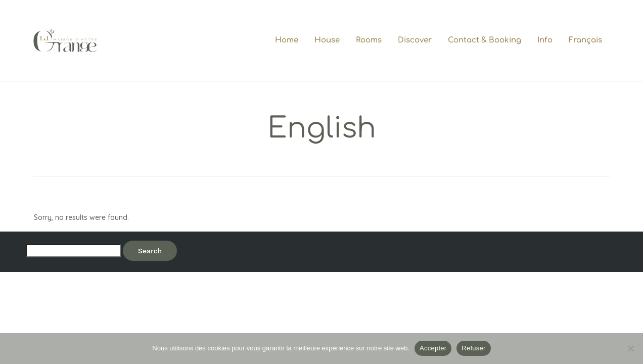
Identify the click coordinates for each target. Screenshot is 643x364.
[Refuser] (630, 348)
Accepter (433, 348)
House (327, 40)
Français (585, 40)
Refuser (473, 348)
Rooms (369, 40)
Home (287, 40)
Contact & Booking (485, 40)
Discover (415, 40)
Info (545, 40)
